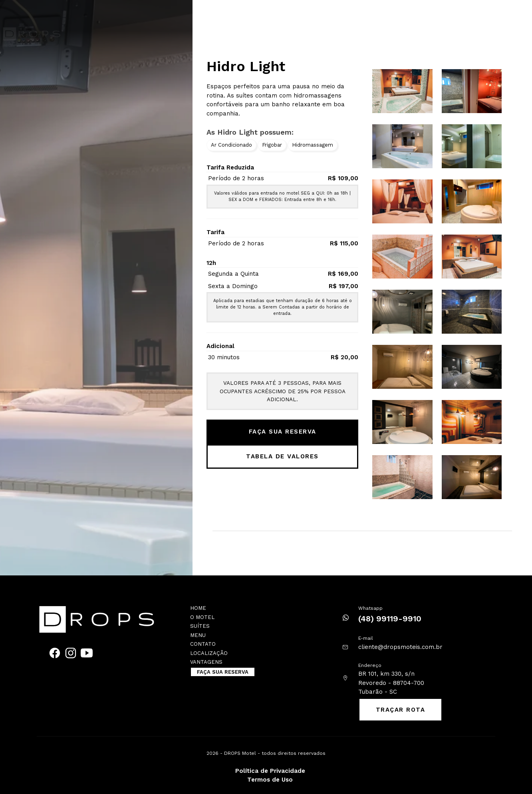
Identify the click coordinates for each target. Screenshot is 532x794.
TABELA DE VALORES (282, 456)
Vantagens (474, 14)
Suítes (270, 14)
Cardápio (300, 14)
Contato (332, 14)
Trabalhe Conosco (380, 14)
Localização (433, 14)
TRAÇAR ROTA (401, 710)
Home (216, 14)
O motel (242, 14)
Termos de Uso (270, 780)
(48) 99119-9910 (390, 619)
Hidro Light (246, 67)
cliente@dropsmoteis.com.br (400, 647)
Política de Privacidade (270, 771)
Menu (198, 635)
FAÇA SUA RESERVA (463, 31)
